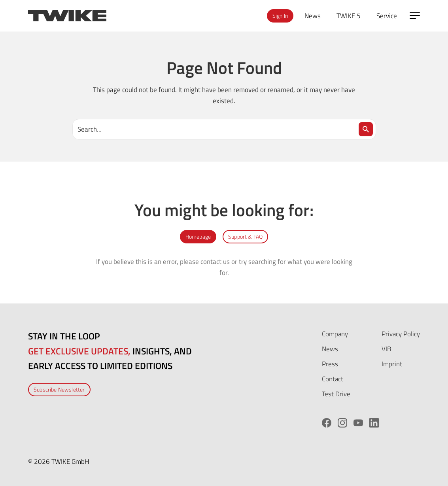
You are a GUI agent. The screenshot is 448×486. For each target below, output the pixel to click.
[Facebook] (327, 423)
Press (330, 364)
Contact (333, 379)
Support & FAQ (245, 236)
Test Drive (336, 394)
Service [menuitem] (387, 16)
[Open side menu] (415, 15)
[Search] (366, 129)
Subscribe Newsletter (59, 389)
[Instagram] (342, 423)
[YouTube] (358, 423)
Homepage (198, 236)
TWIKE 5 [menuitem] (349, 16)
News (330, 349)
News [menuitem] (313, 16)
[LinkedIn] (374, 423)
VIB (386, 349)
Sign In (280, 16)
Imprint (392, 364)
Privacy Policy (401, 334)
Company (335, 334)
